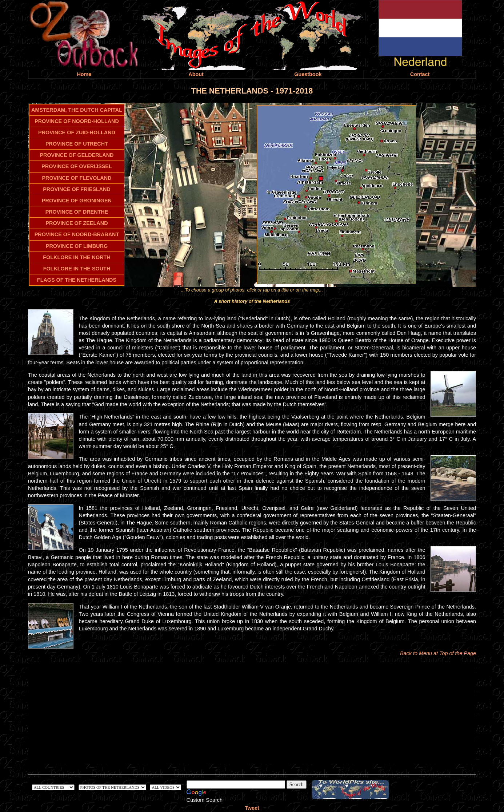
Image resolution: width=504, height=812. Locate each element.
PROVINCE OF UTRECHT (77, 144)
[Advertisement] (252, 713)
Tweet (252, 808)
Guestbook (308, 74)
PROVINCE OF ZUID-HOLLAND (77, 132)
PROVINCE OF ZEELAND (77, 223)
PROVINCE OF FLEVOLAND (77, 178)
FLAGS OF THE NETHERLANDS (77, 280)
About (196, 74)
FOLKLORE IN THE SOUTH (77, 269)
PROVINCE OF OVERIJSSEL (77, 166)
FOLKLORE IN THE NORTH (77, 257)
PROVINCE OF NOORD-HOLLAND (77, 121)
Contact (420, 74)
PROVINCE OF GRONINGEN (77, 201)
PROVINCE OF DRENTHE (77, 212)
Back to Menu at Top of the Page (438, 653)
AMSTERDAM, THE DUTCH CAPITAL (77, 110)
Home (84, 74)
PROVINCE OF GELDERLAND (77, 155)
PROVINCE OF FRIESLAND (77, 189)
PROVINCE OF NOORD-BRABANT (77, 234)
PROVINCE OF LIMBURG (77, 246)
